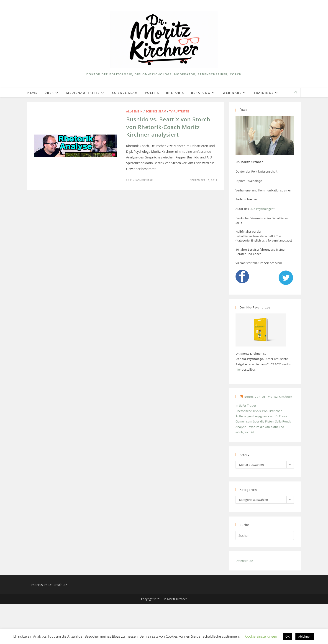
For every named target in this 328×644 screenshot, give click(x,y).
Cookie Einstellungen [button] (261, 636)
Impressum (40, 585)
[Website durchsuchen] (296, 93)
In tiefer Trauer (246, 405)
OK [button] (287, 636)
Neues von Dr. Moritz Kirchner (268, 397)
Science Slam (156, 111)
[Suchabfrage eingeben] (265, 535)
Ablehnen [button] (305, 636)
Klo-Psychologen (262, 209)
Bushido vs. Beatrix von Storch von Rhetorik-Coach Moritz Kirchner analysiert (168, 127)
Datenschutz (244, 561)
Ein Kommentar (141, 180)
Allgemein (135, 111)
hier (238, 369)
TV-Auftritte (179, 111)
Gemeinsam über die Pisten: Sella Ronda (263, 421)
